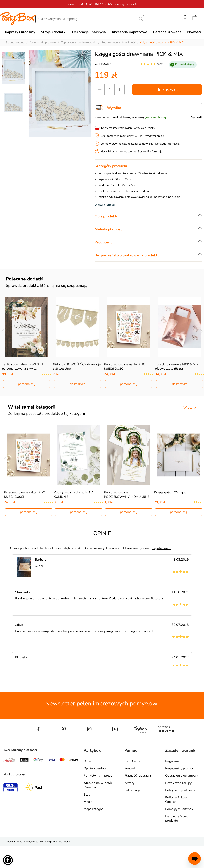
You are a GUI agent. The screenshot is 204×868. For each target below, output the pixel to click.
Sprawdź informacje (167, 144)
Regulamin (173, 761)
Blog (87, 795)
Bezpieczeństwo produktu (177, 819)
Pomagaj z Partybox (179, 809)
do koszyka (167, 90)
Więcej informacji (105, 205)
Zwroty (129, 783)
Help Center (133, 761)
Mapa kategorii (94, 809)
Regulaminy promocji (180, 768)
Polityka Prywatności (180, 790)
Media (88, 802)
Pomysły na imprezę (98, 776)
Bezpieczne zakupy (178, 783)
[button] (8, 860)
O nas (88, 761)
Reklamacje (132, 790)
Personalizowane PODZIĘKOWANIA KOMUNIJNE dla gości (127, 497)
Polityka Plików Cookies (176, 800)
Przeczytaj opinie (154, 136)
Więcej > (190, 408)
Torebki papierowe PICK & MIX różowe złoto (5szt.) (177, 367)
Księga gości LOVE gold (171, 492)
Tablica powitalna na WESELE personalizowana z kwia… (23, 367)
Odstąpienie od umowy (182, 776)
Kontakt (130, 768)
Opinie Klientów (95, 768)
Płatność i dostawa (138, 776)
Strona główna (15, 43)
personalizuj (27, 384)
